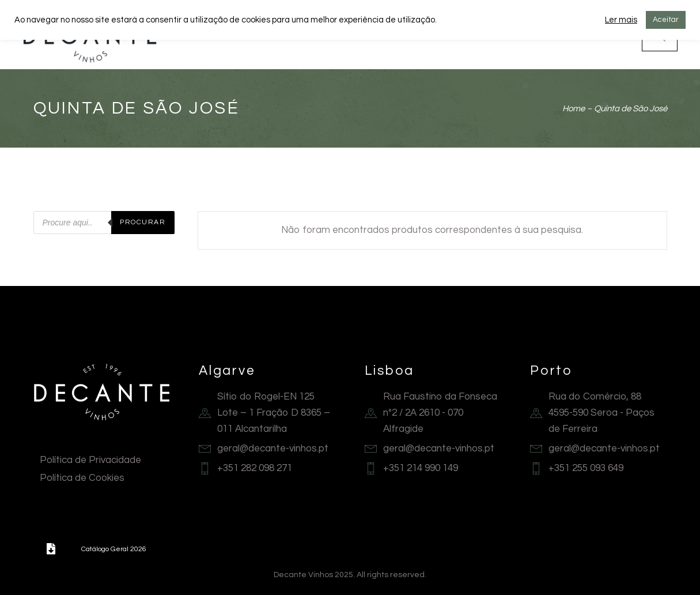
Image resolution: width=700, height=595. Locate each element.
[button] (51, 549)
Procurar (143, 222)
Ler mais (621, 20)
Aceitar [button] (666, 20)
